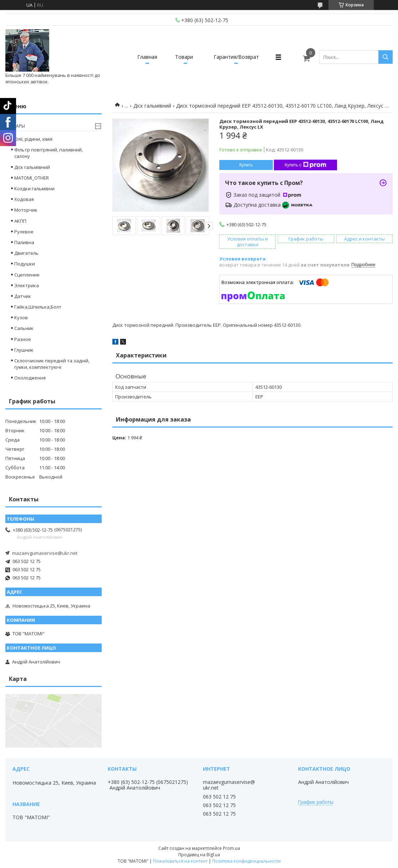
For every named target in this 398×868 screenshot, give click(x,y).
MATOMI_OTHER (32, 178)
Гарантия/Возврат (236, 57)
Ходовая (24, 199)
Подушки (25, 264)
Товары (16, 126)
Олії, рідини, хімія (33, 139)
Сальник (24, 328)
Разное (23, 339)
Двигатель (26, 253)
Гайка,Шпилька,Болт (38, 307)
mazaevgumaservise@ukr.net (45, 553)
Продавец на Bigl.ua (199, 855)
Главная (147, 57)
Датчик (23, 296)
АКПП (20, 221)
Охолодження (30, 378)
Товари (184, 57)
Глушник (24, 350)
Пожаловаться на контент (180, 861)
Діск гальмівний (152, 106)
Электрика (27, 285)
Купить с (305, 165)
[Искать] (386, 57)
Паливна (24, 242)
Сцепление (27, 275)
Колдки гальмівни (34, 188)
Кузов (21, 317)
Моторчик (26, 210)
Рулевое (24, 232)
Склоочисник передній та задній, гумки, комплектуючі (52, 364)
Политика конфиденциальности (246, 861)
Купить (246, 165)
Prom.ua (231, 848)
